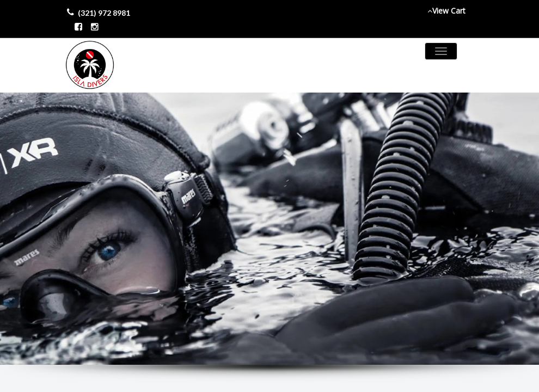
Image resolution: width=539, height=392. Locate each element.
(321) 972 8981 (104, 13)
